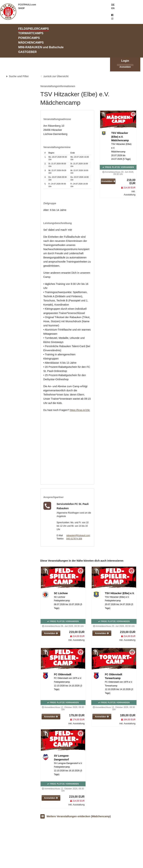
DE (113, 5)
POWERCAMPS (29, 38)
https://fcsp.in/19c (80, 410)
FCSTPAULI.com (27, 5)
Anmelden (125, 67)
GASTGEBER (27, 52)
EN (113, 8)
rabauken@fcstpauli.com (78, 535)
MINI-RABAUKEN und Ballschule (41, 47)
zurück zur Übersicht (56, 76)
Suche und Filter (19, 76)
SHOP (21, 8)
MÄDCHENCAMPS (31, 42)
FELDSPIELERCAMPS (33, 29)
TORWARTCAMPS (31, 33)
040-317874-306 (74, 539)
